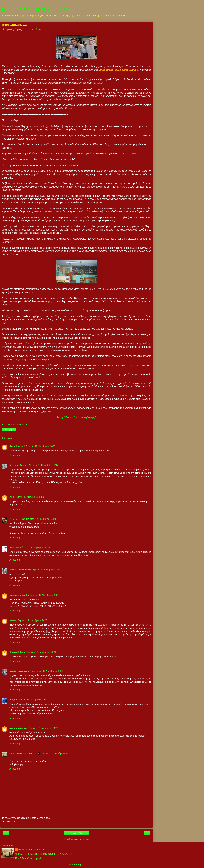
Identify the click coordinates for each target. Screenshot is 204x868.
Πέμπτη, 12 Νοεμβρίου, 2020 (44, 465)
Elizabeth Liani (17, 652)
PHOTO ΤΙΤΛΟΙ (17, 519)
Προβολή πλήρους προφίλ (29, 858)
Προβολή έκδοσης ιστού (77, 839)
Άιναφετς (14, 548)
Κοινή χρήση (9, 430)
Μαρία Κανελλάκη (19, 671)
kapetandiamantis (19, 595)
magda (13, 700)
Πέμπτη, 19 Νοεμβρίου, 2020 (32, 700)
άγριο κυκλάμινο (18, 728)
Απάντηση (15, 455)
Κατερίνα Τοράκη (19, 465)
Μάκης (13, 620)
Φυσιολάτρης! (17, 446)
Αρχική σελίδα (77, 833)
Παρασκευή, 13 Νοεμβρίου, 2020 (47, 671)
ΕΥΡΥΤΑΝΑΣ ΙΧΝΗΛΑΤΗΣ (34, 9)
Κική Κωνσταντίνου (20, 570)
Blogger (80, 865)
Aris (12, 497)
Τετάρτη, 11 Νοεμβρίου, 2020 (40, 446)
